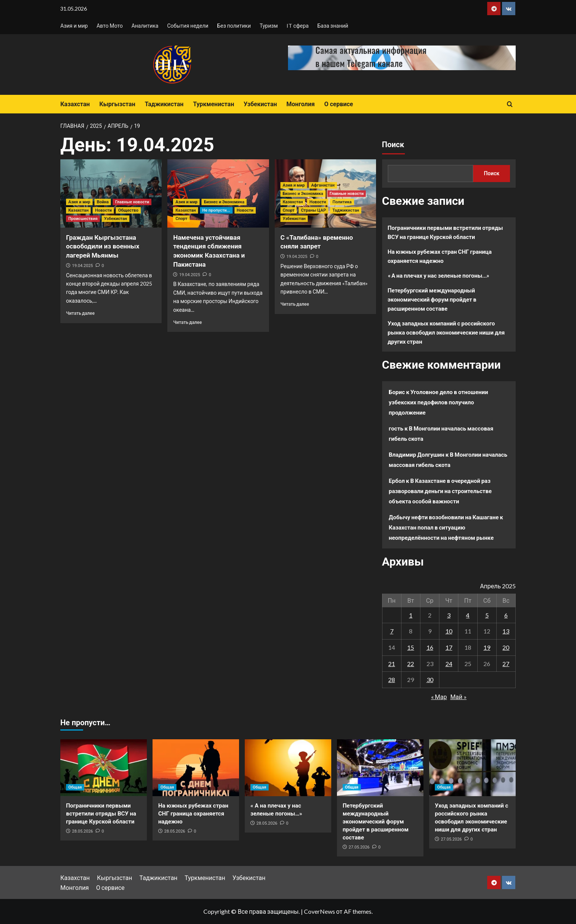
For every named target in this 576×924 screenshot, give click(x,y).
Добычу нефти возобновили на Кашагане (444, 517)
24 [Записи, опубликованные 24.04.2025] (449, 664)
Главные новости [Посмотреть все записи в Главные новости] (132, 202)
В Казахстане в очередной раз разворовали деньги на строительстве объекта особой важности (440, 491)
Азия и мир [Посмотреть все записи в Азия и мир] (79, 202)
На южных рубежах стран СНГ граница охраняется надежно (440, 256)
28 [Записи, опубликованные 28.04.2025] (392, 680)
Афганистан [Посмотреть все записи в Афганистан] (323, 185)
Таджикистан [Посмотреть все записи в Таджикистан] (346, 210)
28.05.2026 (83, 831)
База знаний (333, 26)
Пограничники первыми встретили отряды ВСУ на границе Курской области (445, 232)
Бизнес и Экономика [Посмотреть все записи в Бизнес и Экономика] (224, 202)
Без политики (234, 26)
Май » (459, 697)
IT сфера (297, 26)
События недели (188, 26)
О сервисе (338, 104)
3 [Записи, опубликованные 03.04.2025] (449, 615)
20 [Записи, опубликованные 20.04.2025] (506, 647)
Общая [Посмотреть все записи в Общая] (75, 787)
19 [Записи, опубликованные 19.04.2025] (487, 647)
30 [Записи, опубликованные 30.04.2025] (430, 680)
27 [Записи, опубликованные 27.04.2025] (506, 664)
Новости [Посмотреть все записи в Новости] (103, 210)
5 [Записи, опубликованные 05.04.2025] (487, 615)
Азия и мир (74, 26)
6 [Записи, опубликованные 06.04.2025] (506, 615)
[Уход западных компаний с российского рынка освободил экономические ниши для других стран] (472, 768)
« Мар (439, 697)
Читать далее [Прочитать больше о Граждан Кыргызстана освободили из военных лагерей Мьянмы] (80, 313)
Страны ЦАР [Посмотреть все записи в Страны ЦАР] (313, 210)
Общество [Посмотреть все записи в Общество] (128, 210)
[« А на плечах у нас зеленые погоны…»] (288, 768)
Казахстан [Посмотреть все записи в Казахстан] (78, 210)
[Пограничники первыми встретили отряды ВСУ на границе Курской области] (104, 768)
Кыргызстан (117, 104)
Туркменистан (214, 104)
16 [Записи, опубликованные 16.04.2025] (430, 647)
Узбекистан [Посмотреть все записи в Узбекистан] (115, 219)
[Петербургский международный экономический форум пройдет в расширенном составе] (380, 768)
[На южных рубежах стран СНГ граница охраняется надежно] (196, 768)
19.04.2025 (83, 266)
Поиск (393, 145)
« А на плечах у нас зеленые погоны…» (438, 275)
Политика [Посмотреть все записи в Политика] (342, 202)
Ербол (397, 481)
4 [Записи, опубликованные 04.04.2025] (468, 615)
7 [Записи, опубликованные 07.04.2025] (392, 631)
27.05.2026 (359, 847)
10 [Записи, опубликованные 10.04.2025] (449, 631)
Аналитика (145, 26)
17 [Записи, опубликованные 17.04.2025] (449, 647)
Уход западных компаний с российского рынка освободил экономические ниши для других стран (446, 332)
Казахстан (75, 104)
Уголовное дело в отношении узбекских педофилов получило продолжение (439, 402)
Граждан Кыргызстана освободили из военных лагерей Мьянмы (103, 247)
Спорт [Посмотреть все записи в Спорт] (181, 219)
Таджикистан (164, 104)
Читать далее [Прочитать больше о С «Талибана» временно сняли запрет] (295, 304)
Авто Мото (109, 26)
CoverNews (319, 911)
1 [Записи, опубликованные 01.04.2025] (411, 615)
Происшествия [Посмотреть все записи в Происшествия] (83, 219)
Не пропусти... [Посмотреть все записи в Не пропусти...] (216, 210)
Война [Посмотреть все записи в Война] (103, 202)
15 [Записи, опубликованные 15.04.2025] (411, 647)
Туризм (269, 26)
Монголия (301, 104)
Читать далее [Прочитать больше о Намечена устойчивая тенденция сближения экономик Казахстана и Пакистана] (187, 322)
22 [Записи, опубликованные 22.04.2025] (411, 664)
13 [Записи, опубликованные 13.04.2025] (506, 631)
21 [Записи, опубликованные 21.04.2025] (392, 664)
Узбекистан (260, 104)
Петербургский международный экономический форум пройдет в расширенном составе (432, 299)
